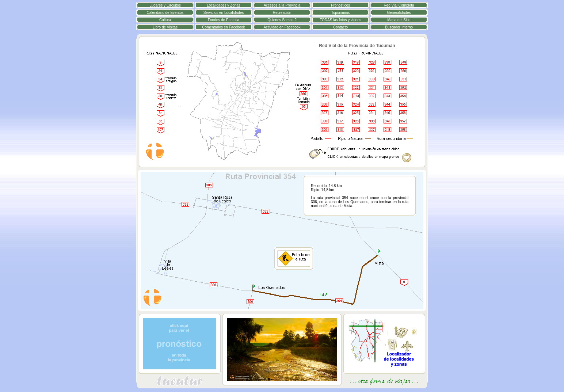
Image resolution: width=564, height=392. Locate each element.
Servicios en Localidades (224, 13)
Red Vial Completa (399, 5)
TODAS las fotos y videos (340, 20)
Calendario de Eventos (165, 13)
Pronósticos (340, 5)
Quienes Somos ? (282, 20)
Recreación (282, 13)
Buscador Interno (399, 27)
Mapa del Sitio (399, 20)
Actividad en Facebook (282, 27)
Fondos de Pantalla (224, 20)
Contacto (340, 27)
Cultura (165, 20)
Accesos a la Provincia (282, 5)
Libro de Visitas (165, 27)
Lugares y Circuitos (165, 5)
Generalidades (399, 13)
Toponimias (341, 13)
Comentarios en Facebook (223, 27)
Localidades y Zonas (224, 5)
